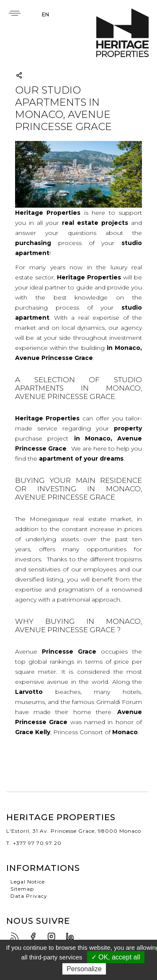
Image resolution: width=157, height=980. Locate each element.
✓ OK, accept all (116, 957)
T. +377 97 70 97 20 (34, 843)
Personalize (84, 969)
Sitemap (22, 889)
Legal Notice (28, 882)
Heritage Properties (122, 33)
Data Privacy (29, 896)
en (45, 14)
